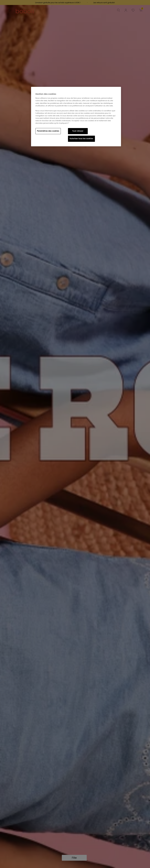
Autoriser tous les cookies (81, 139)
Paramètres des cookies (48, 131)
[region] (76, 117)
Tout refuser (78, 131)
